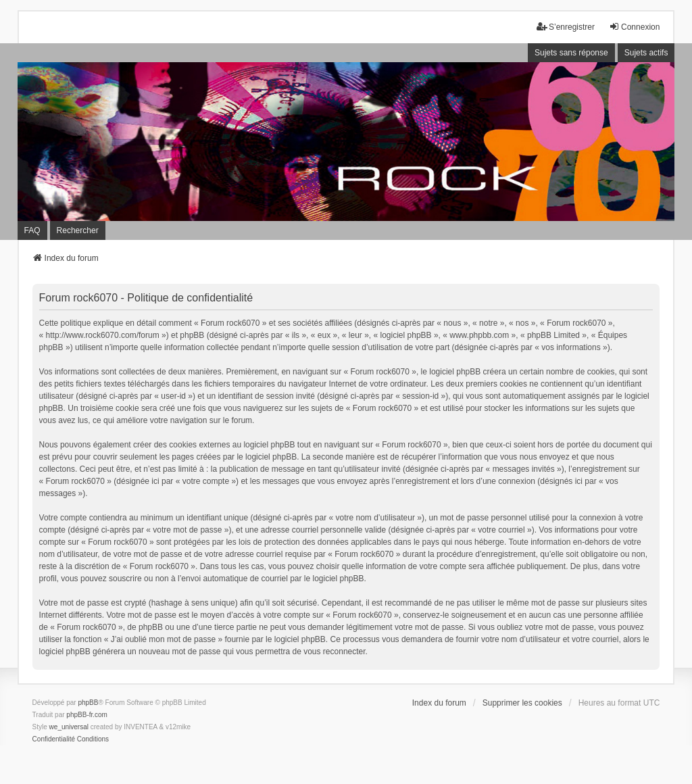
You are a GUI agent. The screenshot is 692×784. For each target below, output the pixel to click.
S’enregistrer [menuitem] (566, 27)
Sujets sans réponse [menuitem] (571, 53)
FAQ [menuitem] (32, 230)
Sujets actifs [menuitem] (646, 53)
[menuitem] (54, 739)
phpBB (88, 703)
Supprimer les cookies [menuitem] (522, 703)
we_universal (69, 727)
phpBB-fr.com (87, 715)
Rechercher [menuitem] (78, 230)
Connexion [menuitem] (634, 27)
